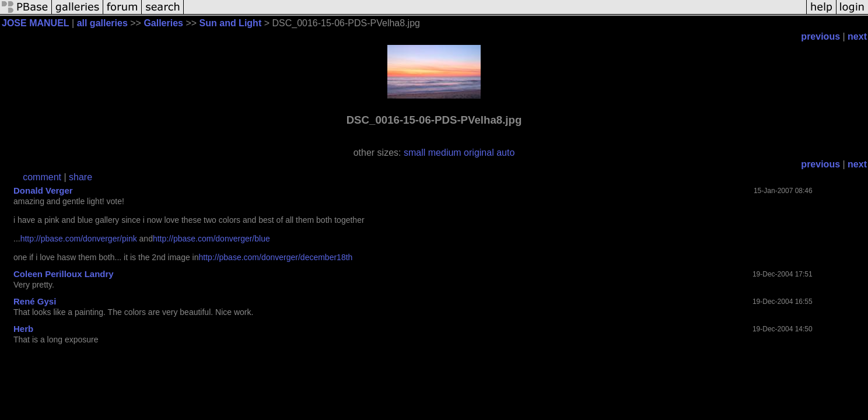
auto (505, 153)
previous (820, 36)
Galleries (163, 23)
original (479, 153)
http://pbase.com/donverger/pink (79, 239)
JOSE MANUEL (36, 23)
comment (42, 177)
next (857, 36)
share (80, 177)
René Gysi (35, 301)
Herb (23, 329)
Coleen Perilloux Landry (64, 274)
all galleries (102, 23)
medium (445, 153)
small (414, 153)
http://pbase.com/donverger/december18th (276, 257)
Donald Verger (43, 190)
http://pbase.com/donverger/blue (211, 239)
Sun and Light (231, 23)
